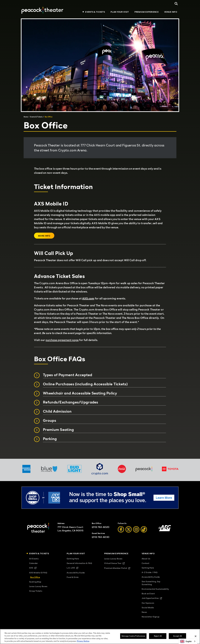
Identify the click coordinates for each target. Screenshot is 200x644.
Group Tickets (36, 591)
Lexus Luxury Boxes (38, 586)
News (144, 612)
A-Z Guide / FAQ (150, 572)
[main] (100, 239)
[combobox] (188, 641)
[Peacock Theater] (42, 10)
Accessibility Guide (76, 573)
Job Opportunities (154, 598)
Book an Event (148, 593)
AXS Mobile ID (51, 204)
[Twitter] (129, 529)
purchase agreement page (62, 340)
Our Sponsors (148, 603)
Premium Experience (147, 12)
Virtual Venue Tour (117, 563)
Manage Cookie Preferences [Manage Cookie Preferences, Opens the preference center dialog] (133, 637)
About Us (146, 559)
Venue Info (171, 12)
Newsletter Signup (150, 617)
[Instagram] (136, 529)
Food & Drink (73, 577)
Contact (145, 563)
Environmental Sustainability (155, 589)
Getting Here (73, 559)
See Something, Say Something (151, 583)
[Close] (196, 637)
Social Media (148, 607)
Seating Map (35, 582)
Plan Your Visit (120, 12)
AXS (35, 568)
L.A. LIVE (75, 568)
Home (26, 117)
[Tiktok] (144, 529)
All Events (34, 559)
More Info (44, 236)
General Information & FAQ (79, 563)
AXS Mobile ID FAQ (38, 573)
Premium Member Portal (119, 568)
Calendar (33, 563)
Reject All (158, 637)
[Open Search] (176, 4)
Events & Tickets (95, 12)
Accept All (177, 637)
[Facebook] (121, 529)
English (186, 641)
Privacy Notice (83, 642)
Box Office (35, 577)
